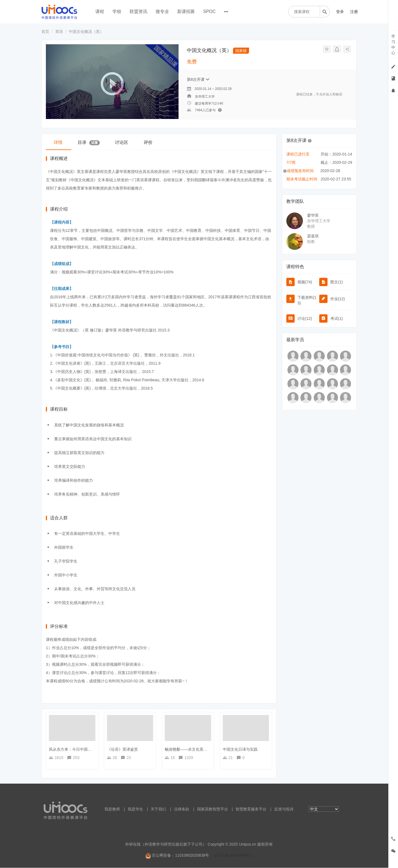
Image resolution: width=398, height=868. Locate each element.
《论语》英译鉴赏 (122, 750)
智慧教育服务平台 (251, 809)
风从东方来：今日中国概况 (72, 750)
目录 (91, 143)
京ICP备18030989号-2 (233, 856)
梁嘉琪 (313, 236)
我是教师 (112, 809)
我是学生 (135, 809)
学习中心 (393, 45)
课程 (100, 11)
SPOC (209, 11)
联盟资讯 (138, 11)
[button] (310, 140)
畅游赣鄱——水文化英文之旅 (190, 750)
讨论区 (125, 142)
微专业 (162, 11)
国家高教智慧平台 (213, 809)
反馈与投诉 (284, 809)
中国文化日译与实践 (240, 750)
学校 (117, 11)
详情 (59, 142)
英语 (59, 32)
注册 (354, 12)
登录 (340, 12)
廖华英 (313, 215)
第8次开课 (198, 79)
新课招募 (186, 11)
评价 (152, 142)
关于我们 (158, 809)
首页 (45, 32)
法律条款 (182, 809)
